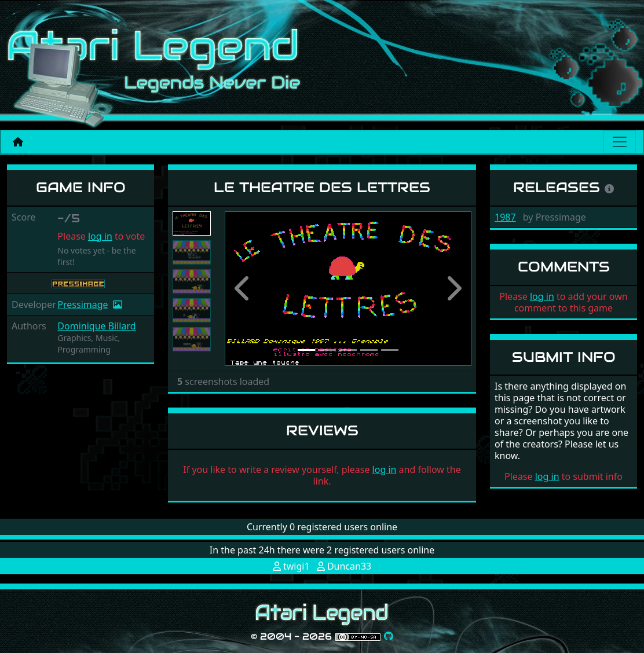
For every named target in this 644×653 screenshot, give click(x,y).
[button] (243, 289)
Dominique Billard (96, 326)
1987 (505, 217)
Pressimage (83, 305)
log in (100, 236)
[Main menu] (620, 142)
